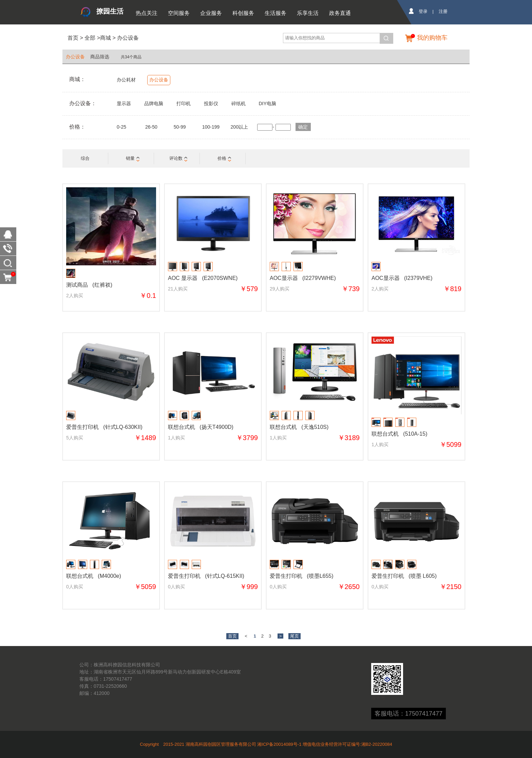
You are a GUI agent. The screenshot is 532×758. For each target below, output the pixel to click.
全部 (89, 38)
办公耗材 (126, 80)
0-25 (121, 127)
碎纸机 (239, 103)
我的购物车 (432, 38)
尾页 (294, 636)
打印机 (184, 103)
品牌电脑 (154, 103)
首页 (73, 38)
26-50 (151, 127)
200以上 (239, 127)
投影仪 (211, 103)
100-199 (211, 127)
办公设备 (128, 38)
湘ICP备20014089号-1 (279, 744)
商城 (106, 38)
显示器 (124, 103)
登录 (423, 11)
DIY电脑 (267, 103)
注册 (443, 11)
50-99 (180, 127)
